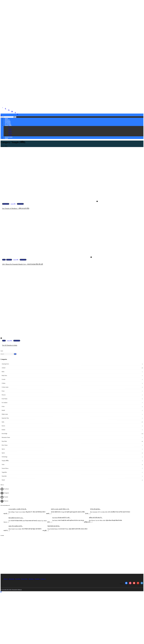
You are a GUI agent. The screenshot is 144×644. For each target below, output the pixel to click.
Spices (3, 449)
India (4, 260)
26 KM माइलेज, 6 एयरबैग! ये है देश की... (18, 509)
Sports (3, 453)
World (3, 480)
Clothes (4, 383)
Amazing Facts (6, 204)
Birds (3, 372)
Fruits (3, 407)
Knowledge (9, 260)
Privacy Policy (25, 579)
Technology (5, 457)
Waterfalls (4, 476)
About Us (6, 579)
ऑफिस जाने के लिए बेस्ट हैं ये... (96, 518)
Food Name (5, 399)
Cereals (4, 379)
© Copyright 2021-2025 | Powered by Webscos (11, 590)
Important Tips (5, 418)
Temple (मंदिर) (13, 204)
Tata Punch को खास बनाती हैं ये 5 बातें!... (61, 518)
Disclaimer (31, 579)
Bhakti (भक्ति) (8, 125)
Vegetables (4, 472)
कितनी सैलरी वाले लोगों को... (54, 526)
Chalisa (10, 129)
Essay (6, 138)
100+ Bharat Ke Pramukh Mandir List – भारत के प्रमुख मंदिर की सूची (23, 264)
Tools (3, 465)
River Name (5, 445)
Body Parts (4, 376)
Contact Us (43, 579)
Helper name (5, 414)
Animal (4, 368)
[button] (1, 116)
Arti (9, 127)
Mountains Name (6, 437)
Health (3, 410)
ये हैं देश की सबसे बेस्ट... (95, 509)
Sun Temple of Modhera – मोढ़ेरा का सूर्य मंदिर (16, 208)
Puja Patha (4, 441)
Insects (3, 426)
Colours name (5, 387)
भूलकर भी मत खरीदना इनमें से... (16, 526)
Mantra (10, 131)
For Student (8, 124)
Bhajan (10, 133)
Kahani (10, 135)
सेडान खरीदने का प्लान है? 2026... (16, 518)
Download (37, 579)
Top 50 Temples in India (10, 345)
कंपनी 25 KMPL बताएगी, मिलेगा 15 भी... (60, 509)
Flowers (4, 395)
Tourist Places (20, 204)
